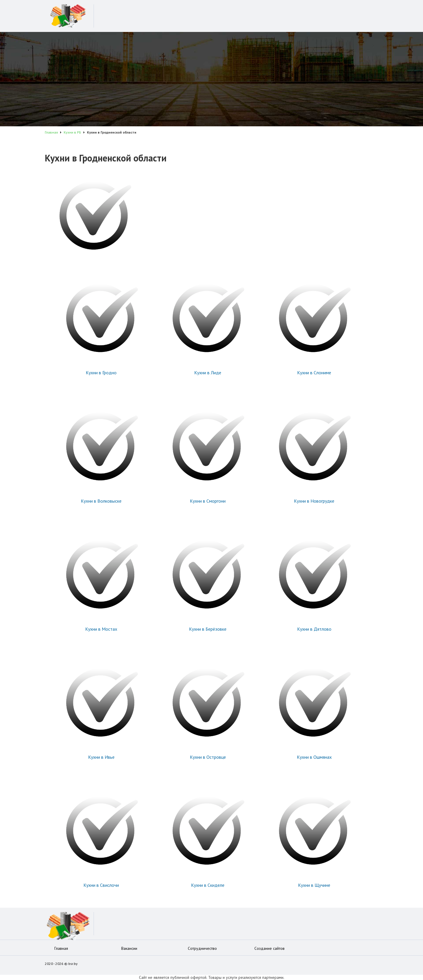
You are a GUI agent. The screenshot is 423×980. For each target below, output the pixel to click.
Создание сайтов (269, 948)
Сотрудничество (202, 948)
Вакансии (129, 948)
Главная (61, 948)
